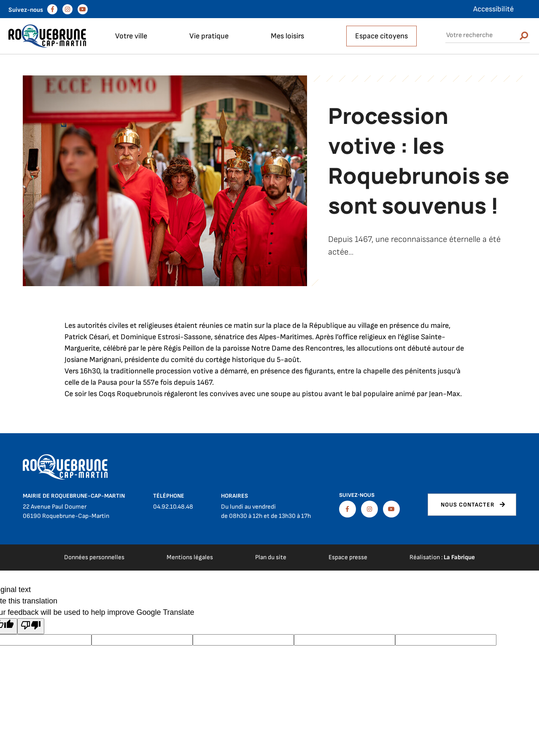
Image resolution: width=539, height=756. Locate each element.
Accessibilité (493, 9)
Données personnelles (94, 557)
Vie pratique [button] (209, 36)
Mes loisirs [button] (287, 36)
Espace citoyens (381, 36)
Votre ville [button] (131, 36)
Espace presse (348, 557)
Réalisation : (442, 557)
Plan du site (271, 557)
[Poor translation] (31, 626)
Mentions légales (190, 557)
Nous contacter (468, 505)
